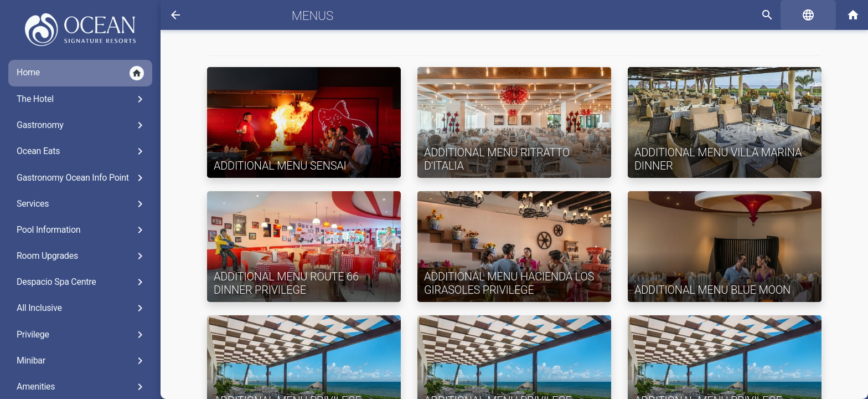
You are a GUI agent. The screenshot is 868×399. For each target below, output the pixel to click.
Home (80, 73)
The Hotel (82, 99)
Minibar (82, 361)
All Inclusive (82, 308)
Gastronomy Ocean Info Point (82, 178)
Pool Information (82, 230)
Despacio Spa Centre (82, 282)
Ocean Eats (82, 151)
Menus (312, 16)
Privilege (82, 335)
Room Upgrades (82, 256)
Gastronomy (82, 125)
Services (82, 204)
